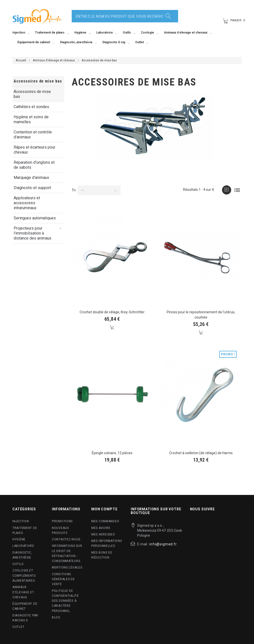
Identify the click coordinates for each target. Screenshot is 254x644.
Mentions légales (67, 567)
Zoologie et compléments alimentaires (24, 576)
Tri (74, 190)
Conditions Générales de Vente (63, 579)
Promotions (62, 521)
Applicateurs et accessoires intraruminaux (27, 203)
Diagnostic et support (32, 188)
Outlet (18, 627)
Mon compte (104, 509)
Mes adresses (103, 534)
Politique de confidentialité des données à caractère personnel (65, 601)
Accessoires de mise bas (32, 94)
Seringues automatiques (35, 218)
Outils (18, 564)
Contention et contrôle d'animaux (33, 135)
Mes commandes (105, 521)
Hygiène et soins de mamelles (31, 119)
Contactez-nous (66, 539)
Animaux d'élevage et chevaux (54, 60)
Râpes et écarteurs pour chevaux (34, 150)
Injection (21, 521)
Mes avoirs (101, 528)
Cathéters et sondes (31, 107)
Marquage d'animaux (31, 178)
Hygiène (19, 539)
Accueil (21, 60)
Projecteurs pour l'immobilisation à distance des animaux (32, 233)
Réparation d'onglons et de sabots (34, 165)
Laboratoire (23, 546)
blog (56, 617)
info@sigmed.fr (163, 544)
